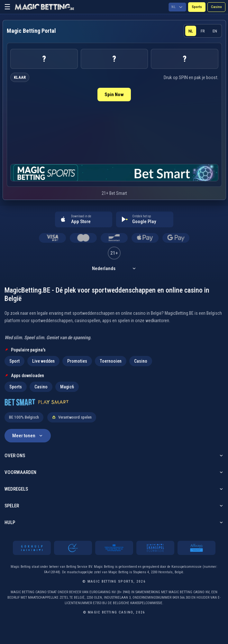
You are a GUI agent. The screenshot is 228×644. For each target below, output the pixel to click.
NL (191, 31)
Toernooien (111, 361)
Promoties (77, 361)
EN (215, 31)
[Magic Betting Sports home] (31, 31)
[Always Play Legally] (73, 548)
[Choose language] (177, 7)
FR (203, 31)
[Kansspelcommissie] (155, 548)
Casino (216, 7)
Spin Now (114, 95)
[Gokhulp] (32, 548)
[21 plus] (114, 548)
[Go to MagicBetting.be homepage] (44, 7)
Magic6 (67, 387)
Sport (14, 361)
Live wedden (43, 361)
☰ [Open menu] (7, 7)
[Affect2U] (196, 548)
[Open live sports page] (114, 173)
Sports (197, 7)
